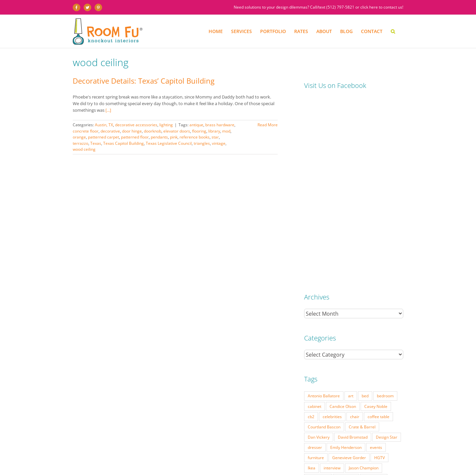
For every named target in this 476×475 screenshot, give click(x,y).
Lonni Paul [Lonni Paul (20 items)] (346, 292)
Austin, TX (104, 125)
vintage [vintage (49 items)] (374, 343)
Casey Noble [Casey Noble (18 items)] (376, 219)
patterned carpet (103, 137)
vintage (219, 143)
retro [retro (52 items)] (312, 322)
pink (174, 137)
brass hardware (220, 125)
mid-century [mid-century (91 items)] (357, 302)
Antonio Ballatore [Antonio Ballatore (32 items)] (324, 209)
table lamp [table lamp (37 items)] (360, 333)
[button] (393, 31)
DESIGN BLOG (295, 461)
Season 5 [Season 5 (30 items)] (334, 322)
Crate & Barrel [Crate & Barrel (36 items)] (362, 240)
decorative (110, 131)
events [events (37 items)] (376, 260)
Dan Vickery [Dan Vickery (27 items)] (319, 250)
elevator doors (177, 131)
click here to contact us (381, 7)
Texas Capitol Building (123, 143)
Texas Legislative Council (169, 143)
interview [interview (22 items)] (332, 281)
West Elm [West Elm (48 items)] (316, 353)
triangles (202, 143)
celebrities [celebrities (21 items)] (332, 230)
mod (226, 131)
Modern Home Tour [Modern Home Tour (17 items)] (326, 312)
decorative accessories (136, 125)
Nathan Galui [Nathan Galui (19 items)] (364, 312)
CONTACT (317, 461)
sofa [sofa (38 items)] (338, 333)
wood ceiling (84, 149)
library (214, 131)
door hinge (132, 131)
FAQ (232, 461)
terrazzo (80, 143)
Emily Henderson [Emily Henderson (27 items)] (346, 260)
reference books (195, 137)
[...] (108, 110)
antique (196, 125)
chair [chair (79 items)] (355, 230)
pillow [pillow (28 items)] (390, 312)
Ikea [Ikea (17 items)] (312, 281)
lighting (166, 125)
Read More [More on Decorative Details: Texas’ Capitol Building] (268, 125)
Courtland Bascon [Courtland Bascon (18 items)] (324, 240)
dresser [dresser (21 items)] (315, 260)
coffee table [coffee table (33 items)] (378, 230)
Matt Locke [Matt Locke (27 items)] (374, 292)
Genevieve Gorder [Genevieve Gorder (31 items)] (349, 271)
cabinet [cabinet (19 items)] (315, 219)
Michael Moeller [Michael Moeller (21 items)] (323, 302)
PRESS (219, 461)
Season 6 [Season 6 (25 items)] (359, 322)
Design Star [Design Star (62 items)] (387, 250)
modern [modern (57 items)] (383, 302)
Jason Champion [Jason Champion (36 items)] (364, 281)
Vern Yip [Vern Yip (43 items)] (352, 343)
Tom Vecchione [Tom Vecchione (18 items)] (322, 343)
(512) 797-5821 (340, 7)
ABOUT (245, 461)
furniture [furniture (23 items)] (316, 271)
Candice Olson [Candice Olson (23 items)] (343, 219)
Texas (96, 143)
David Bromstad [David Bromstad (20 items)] (353, 250)
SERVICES (105, 461)
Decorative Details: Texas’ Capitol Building (144, 81)
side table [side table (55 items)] (317, 333)
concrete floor (86, 131)
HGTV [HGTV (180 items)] (379, 271)
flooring (199, 131)
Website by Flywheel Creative (181, 466)
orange (79, 137)
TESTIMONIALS (267, 461)
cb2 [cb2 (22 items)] (311, 230)
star (215, 137)
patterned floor (135, 137)
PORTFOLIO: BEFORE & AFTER (141, 461)
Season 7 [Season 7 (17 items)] (384, 322)
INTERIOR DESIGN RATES (190, 461)
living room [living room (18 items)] (318, 292)
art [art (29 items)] (351, 209)
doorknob (153, 131)
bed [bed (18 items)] (365, 209)
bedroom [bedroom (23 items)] (385, 209)
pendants (159, 137)
